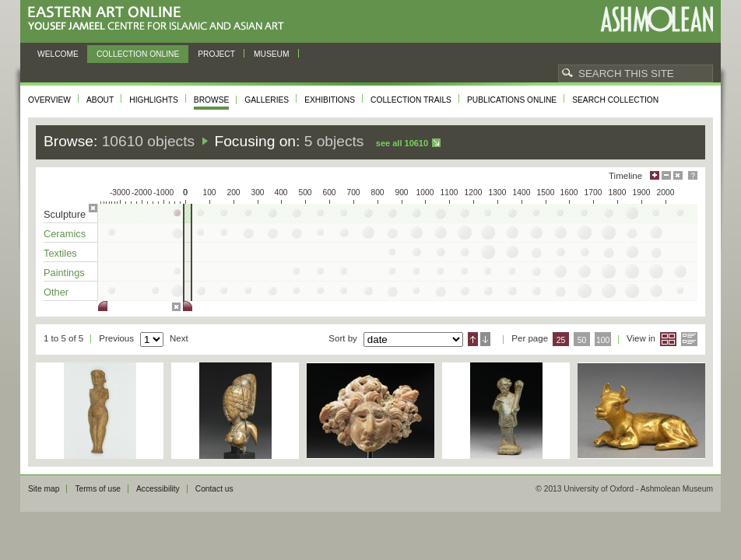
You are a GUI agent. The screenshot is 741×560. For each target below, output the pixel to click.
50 (582, 340)
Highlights (154, 100)
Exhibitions (330, 100)
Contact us (214, 489)
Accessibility (158, 489)
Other (56, 292)
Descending (485, 339)
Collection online (138, 54)
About (100, 100)
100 (603, 340)
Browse (212, 100)
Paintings (64, 273)
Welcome (58, 54)
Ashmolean (657, 19)
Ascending (473, 339)
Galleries (267, 100)
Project (216, 54)
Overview (49, 100)
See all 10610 (402, 143)
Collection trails (411, 100)
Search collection (615, 100)
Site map (44, 489)
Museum (272, 54)
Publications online (512, 100)
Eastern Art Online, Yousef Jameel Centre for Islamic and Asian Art (160, 19)
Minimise (666, 175)
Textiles (60, 253)
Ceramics (65, 234)
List (689, 339)
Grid (668, 339)
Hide (678, 175)
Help (693, 175)
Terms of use (98, 489)
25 (561, 340)
